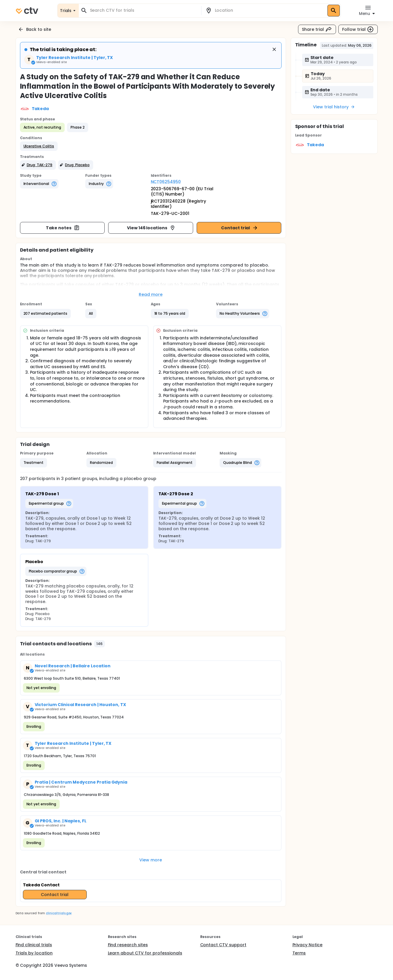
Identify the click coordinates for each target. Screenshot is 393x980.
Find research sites (128, 945)
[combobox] (143, 10)
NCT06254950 (166, 182)
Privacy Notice (308, 945)
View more (151, 860)
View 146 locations (151, 228)
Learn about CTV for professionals (145, 953)
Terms (299, 953)
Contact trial (240, 228)
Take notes (63, 228)
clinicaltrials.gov (59, 913)
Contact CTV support (223, 945)
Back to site (35, 29)
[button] (39, 146)
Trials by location (34, 953)
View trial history (334, 107)
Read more (151, 294)
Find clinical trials (34, 945)
